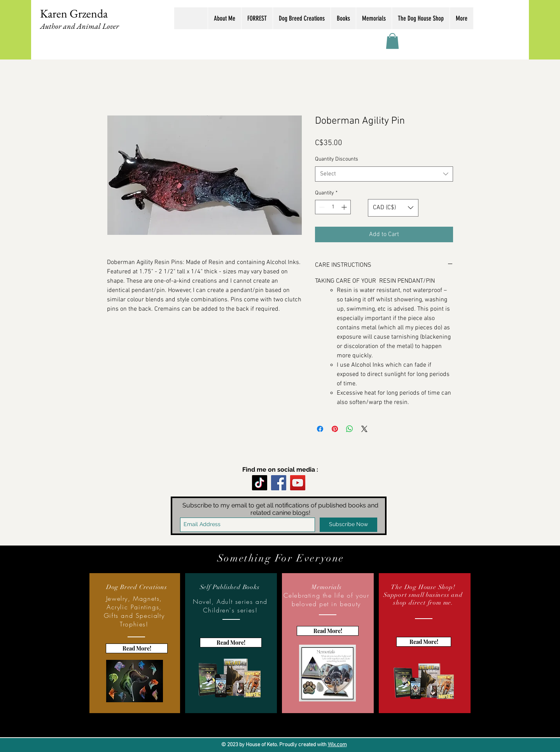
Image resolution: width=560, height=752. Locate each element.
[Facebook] (279, 483)
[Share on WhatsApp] (350, 429)
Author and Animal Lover (80, 26)
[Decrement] (321, 207)
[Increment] (345, 207)
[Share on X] (364, 429)
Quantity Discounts (337, 159)
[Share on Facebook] (320, 429)
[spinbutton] (333, 207)
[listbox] (393, 208)
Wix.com (337, 745)
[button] (392, 41)
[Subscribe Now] (348, 525)
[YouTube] (298, 483)
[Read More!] (137, 648)
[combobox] (384, 174)
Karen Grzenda (74, 13)
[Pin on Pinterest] (335, 429)
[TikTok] (260, 483)
